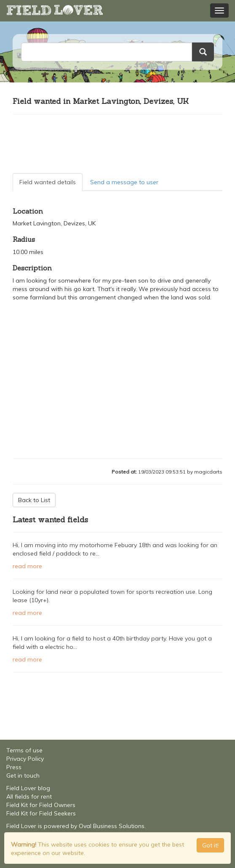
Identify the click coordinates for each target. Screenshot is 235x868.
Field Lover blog (28, 788)
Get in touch (23, 775)
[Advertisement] (117, 144)
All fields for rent (29, 797)
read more (27, 566)
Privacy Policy (25, 759)
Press (14, 767)
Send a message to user (124, 182)
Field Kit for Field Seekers (41, 813)
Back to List (34, 500)
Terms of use (24, 750)
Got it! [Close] (210, 845)
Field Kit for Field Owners (41, 805)
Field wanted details (48, 182)
